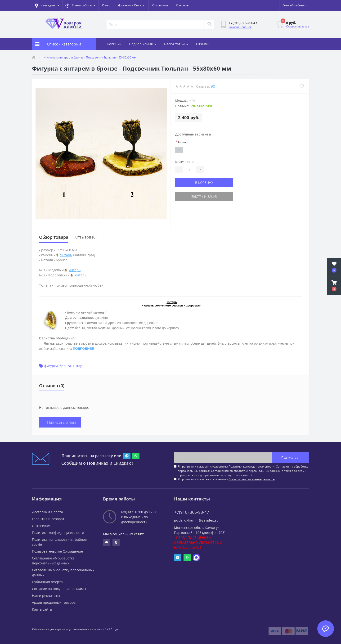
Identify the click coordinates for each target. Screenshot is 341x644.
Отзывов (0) (86, 237)
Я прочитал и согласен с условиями (226, 479)
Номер (182, 142)
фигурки (51, 366)
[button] (80, 5)
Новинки (114, 44)
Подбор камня (143, 44)
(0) (213, 86)
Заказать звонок (240, 27)
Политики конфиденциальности (251, 466)
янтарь (79, 366)
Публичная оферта (47, 582)
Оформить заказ (298, 26)
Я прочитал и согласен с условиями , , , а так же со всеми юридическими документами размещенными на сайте (243, 471)
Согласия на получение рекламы (252, 479)
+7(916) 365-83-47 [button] (192, 512)
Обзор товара (54, 237)
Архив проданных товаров (54, 602)
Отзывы (203, 44)
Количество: (185, 162)
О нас (106, 5)
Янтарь (66, 255)
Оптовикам (160, 5)
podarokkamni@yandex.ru (196, 520)
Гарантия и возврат (48, 519)
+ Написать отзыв (60, 422)
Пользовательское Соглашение (57, 551)
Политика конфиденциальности (58, 533)
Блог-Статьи (176, 44)
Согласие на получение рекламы (59, 589)
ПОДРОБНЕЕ (83, 349)
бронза (65, 366)
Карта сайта (42, 609)
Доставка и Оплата (131, 5)
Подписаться (290, 457)
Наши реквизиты (46, 596)
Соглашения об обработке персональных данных (246, 471)
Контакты (183, 5)
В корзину (204, 182)
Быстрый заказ (204, 196)
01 (179, 150)
